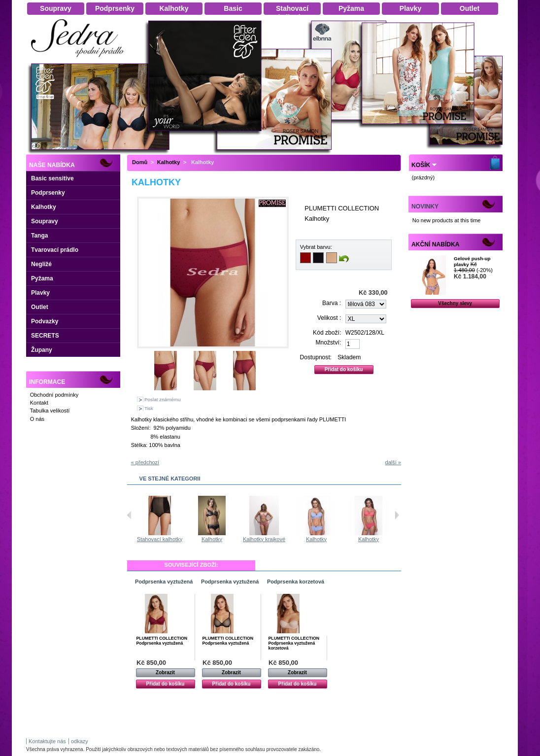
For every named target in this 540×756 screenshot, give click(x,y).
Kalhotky (44, 207)
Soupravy (45, 221)
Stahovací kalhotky (161, 539)
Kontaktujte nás (47, 741)
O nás (37, 419)
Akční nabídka (435, 244)
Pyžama (42, 278)
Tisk (149, 408)
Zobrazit (165, 672)
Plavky (40, 293)
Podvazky (45, 321)
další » (393, 462)
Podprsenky (48, 193)
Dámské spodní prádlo (80, 60)
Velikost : (329, 318)
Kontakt (39, 403)
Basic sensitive (52, 178)
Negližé (41, 264)
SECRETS (45, 336)
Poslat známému (163, 399)
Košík (421, 165)
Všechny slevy (455, 303)
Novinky (425, 206)
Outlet (40, 307)
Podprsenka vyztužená (164, 582)
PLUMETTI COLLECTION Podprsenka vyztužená (162, 641)
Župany (42, 350)
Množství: (329, 343)
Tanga (39, 236)
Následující (397, 515)
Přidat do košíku (166, 684)
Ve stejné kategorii (170, 479)
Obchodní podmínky (54, 395)
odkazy (80, 741)
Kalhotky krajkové (318, 539)
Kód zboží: (327, 333)
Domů (140, 162)
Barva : (332, 303)
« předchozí (145, 462)
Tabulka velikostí (50, 411)
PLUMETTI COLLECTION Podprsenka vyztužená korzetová (294, 643)
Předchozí (129, 515)
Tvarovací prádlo (55, 250)
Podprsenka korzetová (296, 582)
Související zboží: (191, 565)
